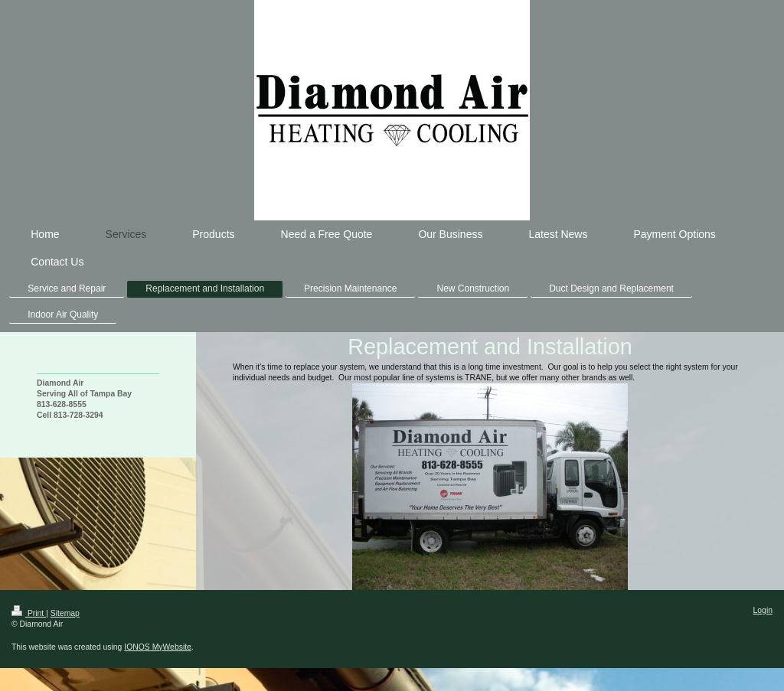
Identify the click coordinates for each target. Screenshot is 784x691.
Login (763, 610)
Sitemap (65, 613)
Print (29, 613)
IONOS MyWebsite (158, 647)
